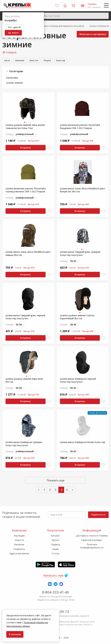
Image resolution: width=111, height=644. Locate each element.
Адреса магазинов (19, 553)
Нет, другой (14, 27)
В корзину (25, 148)
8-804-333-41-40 (56, 592)
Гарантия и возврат (92, 540)
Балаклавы (12, 78)
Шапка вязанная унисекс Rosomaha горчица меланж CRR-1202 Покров (26, 190)
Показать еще (56, 481)
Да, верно (13, 33)
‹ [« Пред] (39, 490)
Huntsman (23, 61)
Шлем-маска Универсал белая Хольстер (83, 443)
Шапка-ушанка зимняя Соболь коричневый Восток (77, 317)
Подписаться (98, 515)
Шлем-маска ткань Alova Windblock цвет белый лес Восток (83, 190)
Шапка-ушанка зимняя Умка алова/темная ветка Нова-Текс (25, 127)
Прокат (55, 540)
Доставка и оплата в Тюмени (92, 536)
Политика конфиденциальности (92, 546)
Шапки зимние (15, 83)
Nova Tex (40, 61)
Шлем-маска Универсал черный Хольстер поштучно (78, 381)
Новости (19, 540)
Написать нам (53, 575)
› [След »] (72, 490)
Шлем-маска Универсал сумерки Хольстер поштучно (24, 444)
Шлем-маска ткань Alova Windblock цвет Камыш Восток (28, 254)
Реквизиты (19, 549)
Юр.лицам (19, 536)
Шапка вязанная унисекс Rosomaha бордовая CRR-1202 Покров (80, 127)
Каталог (55, 536)
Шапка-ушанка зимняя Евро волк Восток (24, 381)
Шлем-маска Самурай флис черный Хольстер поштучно (25, 317)
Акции (55, 549)
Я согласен (15, 634)
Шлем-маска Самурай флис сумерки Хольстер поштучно (80, 254)
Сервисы (55, 544)
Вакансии (19, 544)
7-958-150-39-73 (56, 612)
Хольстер (71, 61)
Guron (8, 61)
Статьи (55, 553)
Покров (55, 61)
